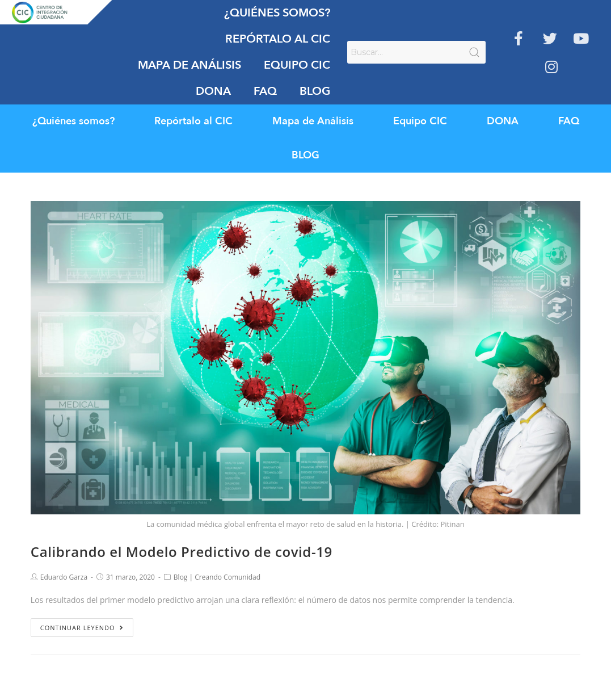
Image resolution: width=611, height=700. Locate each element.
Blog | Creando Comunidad (217, 577)
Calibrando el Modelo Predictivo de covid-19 (182, 552)
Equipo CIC (297, 65)
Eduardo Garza (64, 577)
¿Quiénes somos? (277, 13)
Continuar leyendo (82, 628)
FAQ (265, 91)
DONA (213, 91)
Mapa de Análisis (189, 65)
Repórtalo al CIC (278, 39)
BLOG (315, 91)
